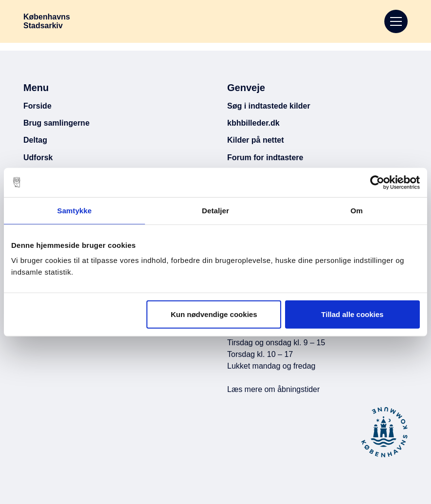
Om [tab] (356, 210)
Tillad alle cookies (352, 314)
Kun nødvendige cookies (214, 314)
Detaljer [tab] (215, 210)
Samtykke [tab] (75, 210)
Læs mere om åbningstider (273, 389)
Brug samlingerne (56, 123)
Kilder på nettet (255, 140)
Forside (37, 106)
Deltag (35, 140)
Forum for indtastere (265, 158)
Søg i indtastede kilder (269, 106)
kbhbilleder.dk (253, 123)
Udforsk (38, 158)
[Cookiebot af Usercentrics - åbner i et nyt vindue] (377, 182)
